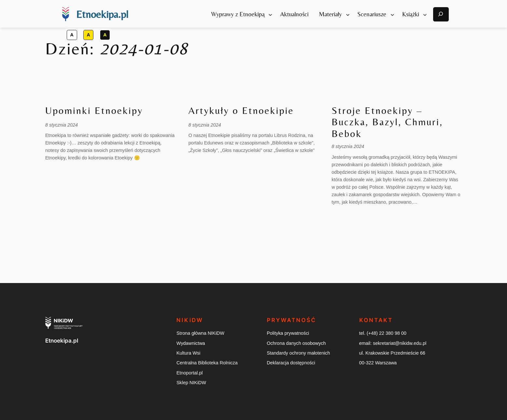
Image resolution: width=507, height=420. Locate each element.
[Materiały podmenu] (348, 14)
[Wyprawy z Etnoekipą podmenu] (270, 14)
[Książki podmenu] (425, 14)
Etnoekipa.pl (102, 14)
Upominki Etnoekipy (94, 111)
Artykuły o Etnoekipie (241, 111)
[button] (72, 35)
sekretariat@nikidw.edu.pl (400, 343)
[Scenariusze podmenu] (392, 14)
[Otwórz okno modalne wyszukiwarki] (441, 14)
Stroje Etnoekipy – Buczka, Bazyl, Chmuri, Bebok (387, 122)
